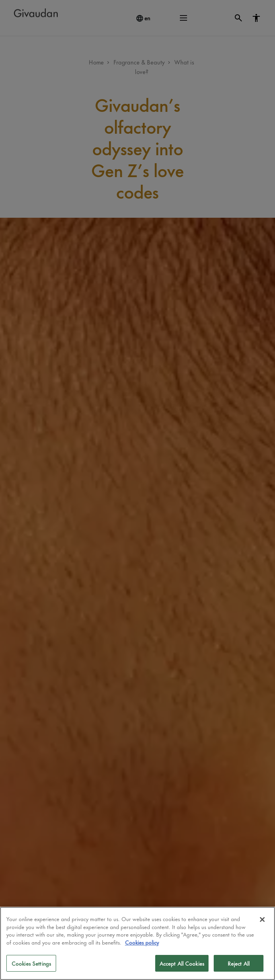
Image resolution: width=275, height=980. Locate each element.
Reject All (239, 963)
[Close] (262, 919)
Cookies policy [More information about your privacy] (142, 942)
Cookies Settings (31, 963)
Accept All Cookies (182, 963)
